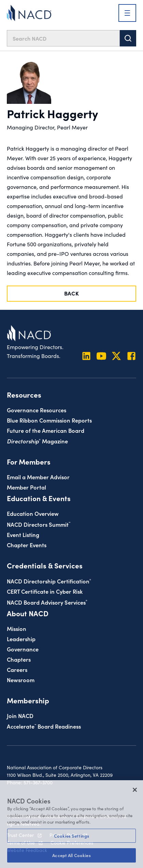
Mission (17, 628)
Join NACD (20, 715)
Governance (23, 649)
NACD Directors (39, 524)
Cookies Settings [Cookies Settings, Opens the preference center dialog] (71, 836)
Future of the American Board (46, 430)
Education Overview (33, 513)
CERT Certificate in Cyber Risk (45, 591)
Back (72, 293)
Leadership (21, 639)
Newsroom (21, 680)
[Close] (135, 790)
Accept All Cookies (71, 855)
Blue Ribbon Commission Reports (49, 420)
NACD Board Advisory (47, 602)
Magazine (37, 441)
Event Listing (23, 534)
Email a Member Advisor (38, 477)
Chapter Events (27, 545)
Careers (17, 669)
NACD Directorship (49, 581)
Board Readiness (44, 726)
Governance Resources (37, 410)
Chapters (19, 659)
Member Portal (26, 487)
